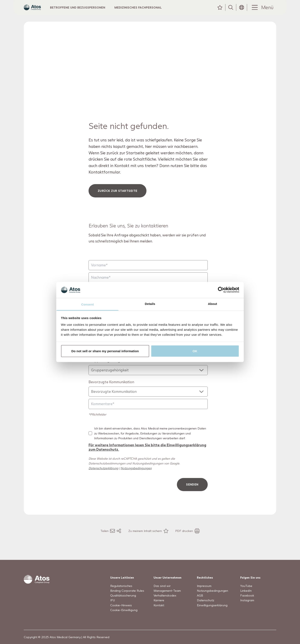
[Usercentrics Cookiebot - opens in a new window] (221, 290)
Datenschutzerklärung (103, 476)
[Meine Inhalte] (220, 11)
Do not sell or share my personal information (105, 351)
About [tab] (212, 304)
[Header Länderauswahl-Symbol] (242, 11)
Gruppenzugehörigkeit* (108, 369)
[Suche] (231, 11)
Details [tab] (150, 304)
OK (195, 351)
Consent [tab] (88, 304)
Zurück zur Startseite (117, 199)
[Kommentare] (148, 412)
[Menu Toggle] (262, 12)
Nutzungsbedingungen (136, 476)
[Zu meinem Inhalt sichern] (148, 539)
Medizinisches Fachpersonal (146, 11)
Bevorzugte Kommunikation (111, 390)
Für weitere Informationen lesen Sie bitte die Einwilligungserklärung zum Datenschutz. (147, 455)
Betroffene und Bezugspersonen (86, 11)
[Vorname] (148, 273)
